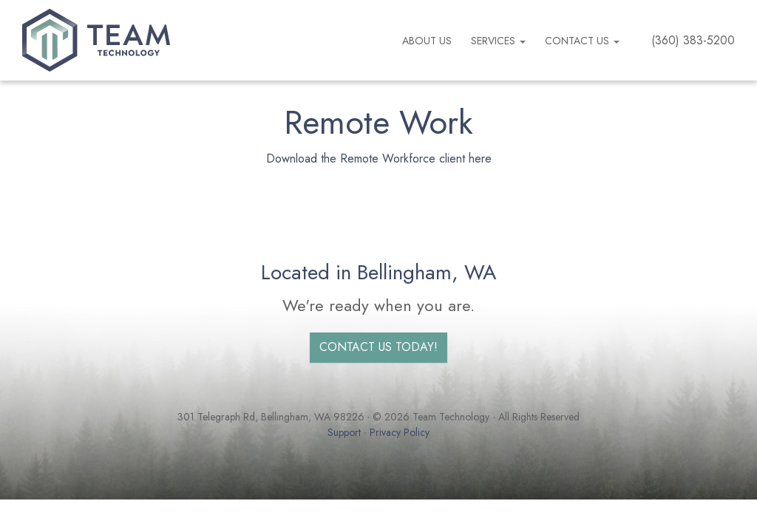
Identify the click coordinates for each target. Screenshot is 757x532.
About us (427, 41)
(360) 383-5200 (693, 40)
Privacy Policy (400, 432)
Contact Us (582, 41)
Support (344, 432)
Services (498, 41)
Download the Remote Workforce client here (379, 158)
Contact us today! (378, 347)
